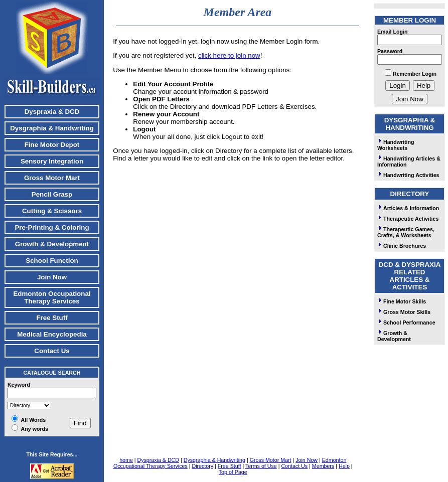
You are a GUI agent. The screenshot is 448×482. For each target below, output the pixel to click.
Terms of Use (261, 466)
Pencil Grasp (52, 194)
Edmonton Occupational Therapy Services (52, 297)
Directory (202, 466)
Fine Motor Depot (52, 145)
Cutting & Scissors (52, 211)
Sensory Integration (52, 161)
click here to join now (229, 55)
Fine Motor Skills (402, 301)
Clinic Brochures (402, 246)
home (126, 460)
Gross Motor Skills (404, 312)
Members (323, 466)
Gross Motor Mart (52, 178)
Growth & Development (52, 244)
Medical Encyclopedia (52, 334)
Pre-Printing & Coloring (52, 227)
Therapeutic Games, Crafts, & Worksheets (406, 232)
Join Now (52, 277)
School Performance (406, 323)
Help (344, 466)
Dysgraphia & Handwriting (52, 128)
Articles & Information (408, 208)
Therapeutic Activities (408, 219)
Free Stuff (52, 318)
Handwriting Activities (408, 175)
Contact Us (52, 351)
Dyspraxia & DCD (52, 112)
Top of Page (233, 472)
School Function (52, 261)
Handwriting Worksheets (396, 145)
